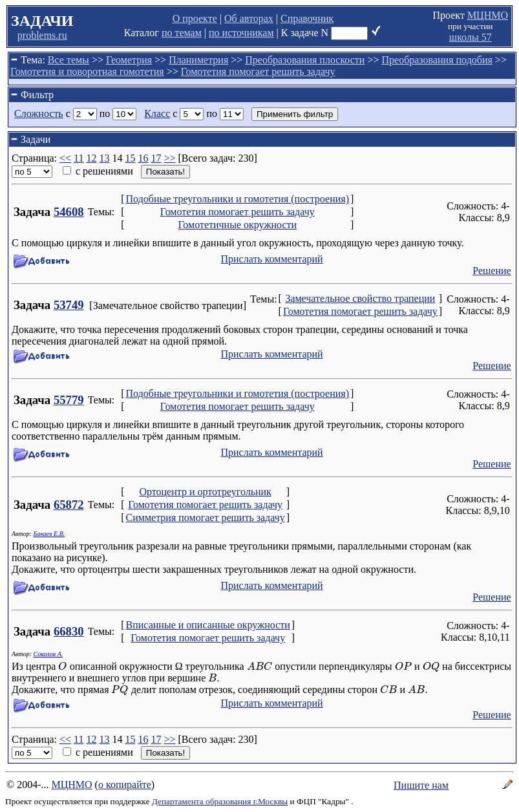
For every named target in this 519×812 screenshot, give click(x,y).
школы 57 (471, 37)
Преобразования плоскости (305, 60)
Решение (492, 271)
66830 (69, 631)
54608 (69, 212)
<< (65, 158)
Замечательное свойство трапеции (360, 298)
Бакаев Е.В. (49, 534)
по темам (182, 33)
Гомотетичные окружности (237, 225)
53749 (69, 305)
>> (169, 158)
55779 (69, 400)
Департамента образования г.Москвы (220, 801)
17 (156, 158)
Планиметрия (198, 60)
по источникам (241, 33)
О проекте (195, 18)
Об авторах (249, 18)
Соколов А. (48, 654)
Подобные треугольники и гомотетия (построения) (238, 199)
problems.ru (42, 35)
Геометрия (129, 60)
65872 (69, 505)
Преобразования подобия (437, 60)
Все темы (69, 60)
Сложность (39, 113)
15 (130, 158)
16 (143, 158)
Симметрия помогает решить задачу (206, 518)
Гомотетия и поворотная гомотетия (87, 71)
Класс (157, 113)
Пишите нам (421, 785)
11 (79, 158)
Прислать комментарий (272, 259)
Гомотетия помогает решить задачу (258, 71)
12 (91, 158)
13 (104, 158)
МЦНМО (488, 15)
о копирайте (125, 785)
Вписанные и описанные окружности (208, 625)
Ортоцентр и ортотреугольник (205, 492)
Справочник (307, 18)
